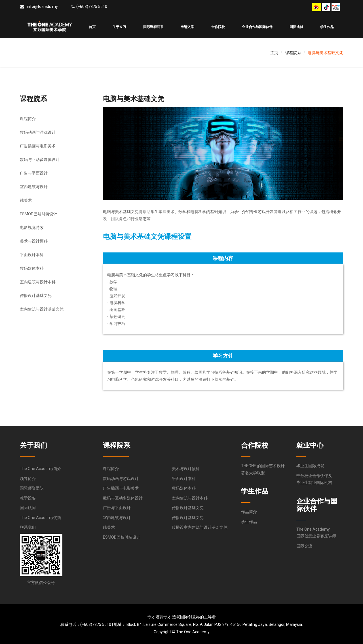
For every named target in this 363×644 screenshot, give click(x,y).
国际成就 (296, 27)
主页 (274, 53)
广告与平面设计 (34, 173)
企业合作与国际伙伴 (257, 27)
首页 (92, 27)
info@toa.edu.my (42, 7)
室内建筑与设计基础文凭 (42, 309)
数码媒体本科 (32, 268)
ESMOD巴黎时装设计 (39, 214)
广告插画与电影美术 (38, 146)
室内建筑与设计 (34, 187)
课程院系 (293, 53)
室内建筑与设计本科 (38, 282)
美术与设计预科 (34, 241)
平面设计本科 (32, 255)
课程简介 (28, 119)
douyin (326, 7)
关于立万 (119, 27)
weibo (316, 7)
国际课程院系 (153, 27)
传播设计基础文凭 (36, 296)
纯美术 (26, 200)
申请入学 (187, 27)
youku (336, 7)
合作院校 (218, 27)
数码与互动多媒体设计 (40, 160)
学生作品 (327, 27)
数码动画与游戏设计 (38, 132)
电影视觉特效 (32, 228)
